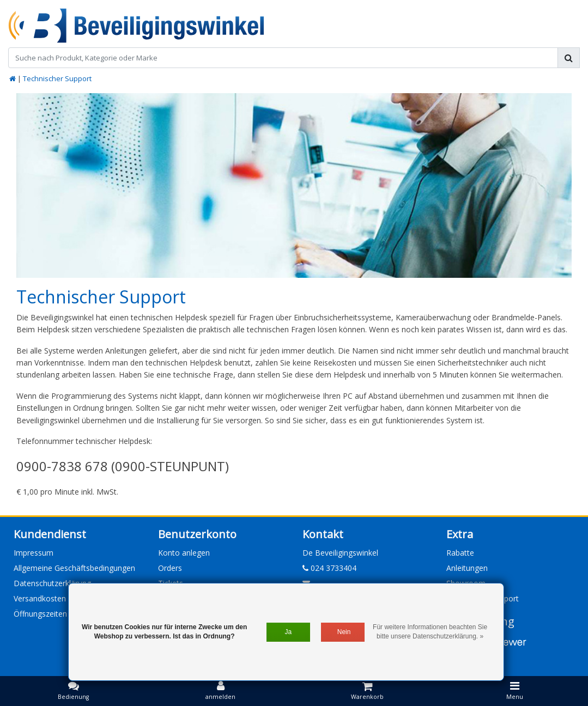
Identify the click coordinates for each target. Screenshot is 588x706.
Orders (170, 568)
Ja (288, 632)
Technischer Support (57, 78)
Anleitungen (467, 568)
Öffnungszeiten (40, 614)
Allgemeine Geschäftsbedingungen (74, 568)
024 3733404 (329, 568)
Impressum (34, 553)
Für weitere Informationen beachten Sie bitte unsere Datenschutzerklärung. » (430, 632)
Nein (344, 632)
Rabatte (460, 553)
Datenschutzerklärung (52, 583)
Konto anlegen (184, 553)
